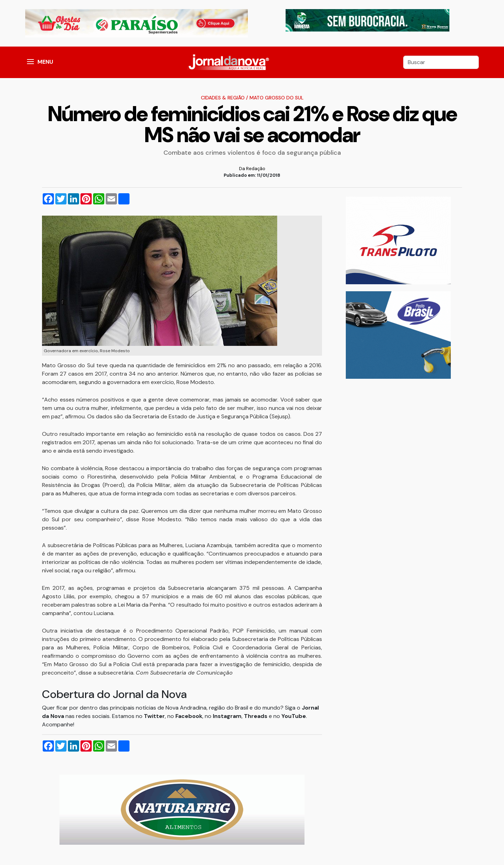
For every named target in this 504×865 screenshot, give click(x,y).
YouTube (294, 716)
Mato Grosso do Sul (276, 98)
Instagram (227, 716)
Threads (256, 716)
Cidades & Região (223, 98)
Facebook (189, 716)
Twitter (154, 716)
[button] (30, 62)
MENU (45, 62)
